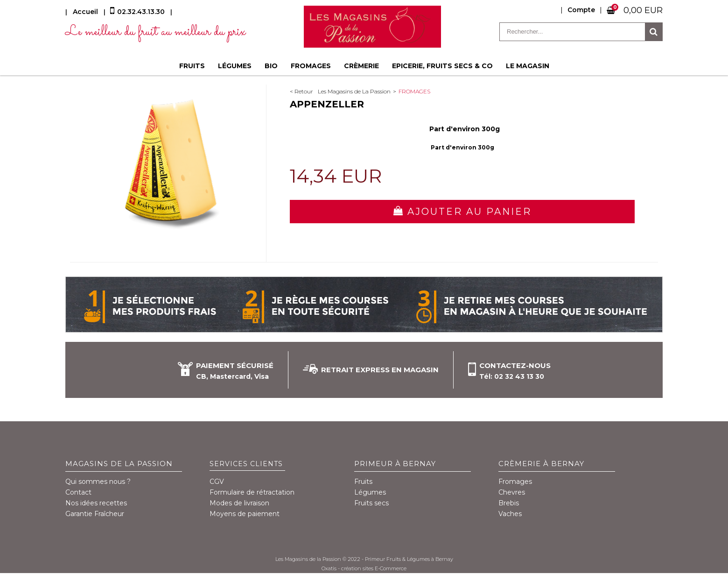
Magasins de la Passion (119, 464)
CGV (217, 482)
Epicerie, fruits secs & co (442, 66)
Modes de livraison (239, 503)
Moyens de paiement (245, 514)
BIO (271, 66)
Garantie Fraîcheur (95, 514)
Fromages (311, 66)
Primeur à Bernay (395, 464)
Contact (78, 492)
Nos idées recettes (96, 503)
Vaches (510, 514)
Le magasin (528, 66)
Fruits (192, 66)
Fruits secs (371, 503)
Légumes (235, 66)
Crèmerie (361, 66)
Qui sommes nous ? (98, 482)
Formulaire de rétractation (252, 492)
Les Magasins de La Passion (354, 91)
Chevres (512, 492)
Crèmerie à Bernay (541, 464)
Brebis (509, 503)
